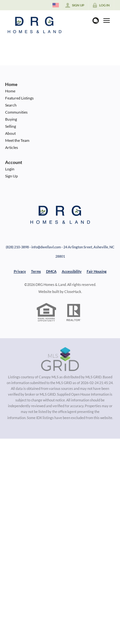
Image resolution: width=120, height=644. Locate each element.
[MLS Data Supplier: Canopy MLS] (60, 359)
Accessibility (72, 271)
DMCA (51, 271)
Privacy (20, 271)
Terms (36, 271)
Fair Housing (97, 271)
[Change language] (56, 5)
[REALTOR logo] (74, 313)
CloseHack (73, 292)
